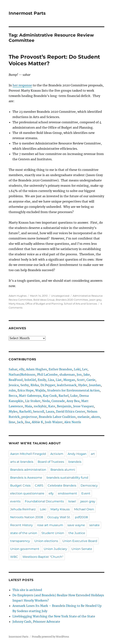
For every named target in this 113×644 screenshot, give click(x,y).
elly (22, 369)
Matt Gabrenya (30, 396)
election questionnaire (27, 493)
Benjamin (64, 406)
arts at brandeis (22, 462)
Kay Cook (50, 396)
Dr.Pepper (48, 385)
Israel (72, 501)
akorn (96, 417)
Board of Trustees (51, 462)
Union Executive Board (80, 541)
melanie (83, 417)
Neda (46, 401)
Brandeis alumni (63, 470)
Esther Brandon (60, 369)
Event (86, 493)
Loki (77, 369)
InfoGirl (30, 380)
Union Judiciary (55, 549)
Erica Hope (26, 390)
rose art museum (50, 525)
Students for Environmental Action (73, 390)
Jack (20, 422)
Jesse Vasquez (83, 406)
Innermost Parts (27, 13)
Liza (51, 380)
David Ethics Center (71, 411)
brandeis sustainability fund (67, 478)
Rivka (35, 385)
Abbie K (37, 422)
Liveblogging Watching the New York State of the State (54, 616)
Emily (42, 380)
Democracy (89, 485)
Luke (74, 396)
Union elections (46, 541)
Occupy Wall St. (59, 517)
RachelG (25, 411)
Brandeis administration (28, 470)
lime (12, 422)
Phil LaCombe (47, 375)
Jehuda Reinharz (23, 509)
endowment (68, 493)
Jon (79, 375)
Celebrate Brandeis (62, 485)
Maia (28, 406)
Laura (50, 411)
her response (22, 85)
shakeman (67, 375)
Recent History (21, 525)
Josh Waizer (54, 422)
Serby (25, 385)
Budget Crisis (20, 485)
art (93, 454)
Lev (85, 369)
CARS (39, 485)
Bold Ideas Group (44, 300)
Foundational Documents (44, 501)
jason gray (95, 300)
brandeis (75, 462)
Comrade (58, 401)
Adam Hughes (18, 296)
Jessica (14, 385)
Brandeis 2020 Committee (72, 300)
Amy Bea (73, 401)
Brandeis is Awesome (26, 478)
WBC (14, 557)
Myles (13, 411)
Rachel (64, 396)
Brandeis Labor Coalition (57, 417)
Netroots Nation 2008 (27, 517)
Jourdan (95, 385)
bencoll (39, 411)
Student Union (53, 533)
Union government (25, 549)
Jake (87, 375)
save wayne (76, 525)
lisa (27, 422)
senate (94, 525)
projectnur (29, 417)
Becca (13, 396)
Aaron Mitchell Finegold (28, 454)
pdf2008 (81, 517)
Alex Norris (73, 422)
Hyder (83, 385)
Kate (52, 406)
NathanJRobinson (22, 375)
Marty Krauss (16, 304)
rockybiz (40, 406)
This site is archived (27, 590)
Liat (59, 380)
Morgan (69, 380)
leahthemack (67, 385)
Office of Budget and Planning (44, 304)
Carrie (91, 380)
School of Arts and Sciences (80, 304)
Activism (57, 454)
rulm (12, 390)
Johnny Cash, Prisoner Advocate (36, 622)
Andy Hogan (77, 454)
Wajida (40, 390)
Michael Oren (84, 509)
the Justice (77, 533)
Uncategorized (60, 296)
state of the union (24, 533)
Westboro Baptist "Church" (43, 557)
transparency (20, 541)
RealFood (16, 380)
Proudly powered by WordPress (50, 637)
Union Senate (82, 549)
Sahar (13, 369)
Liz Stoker (33, 401)
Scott (81, 380)
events (15, 501)
